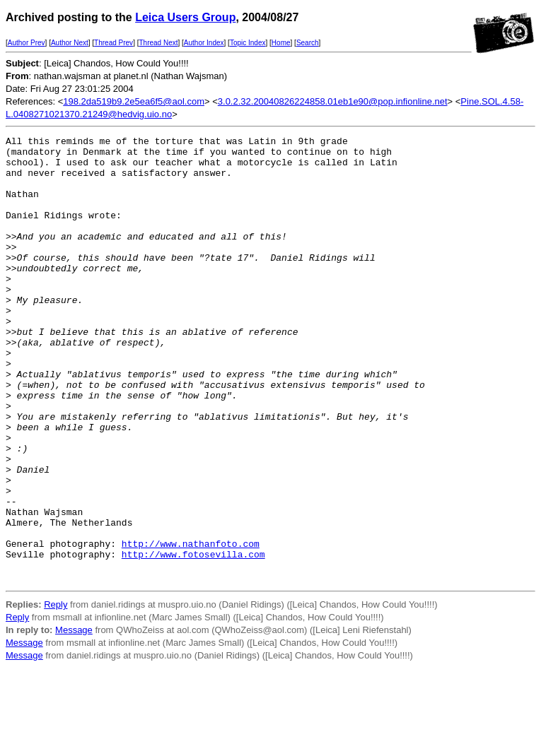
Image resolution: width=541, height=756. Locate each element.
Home (281, 43)
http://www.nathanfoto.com (191, 626)
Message (74, 719)
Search (308, 43)
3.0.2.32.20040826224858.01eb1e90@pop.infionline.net (333, 101)
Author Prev (27, 43)
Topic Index (248, 43)
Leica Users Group (185, 17)
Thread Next (158, 43)
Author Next (70, 43)
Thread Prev (114, 43)
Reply (56, 693)
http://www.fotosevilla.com (193, 639)
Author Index (204, 43)
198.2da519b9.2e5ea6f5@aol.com (134, 101)
